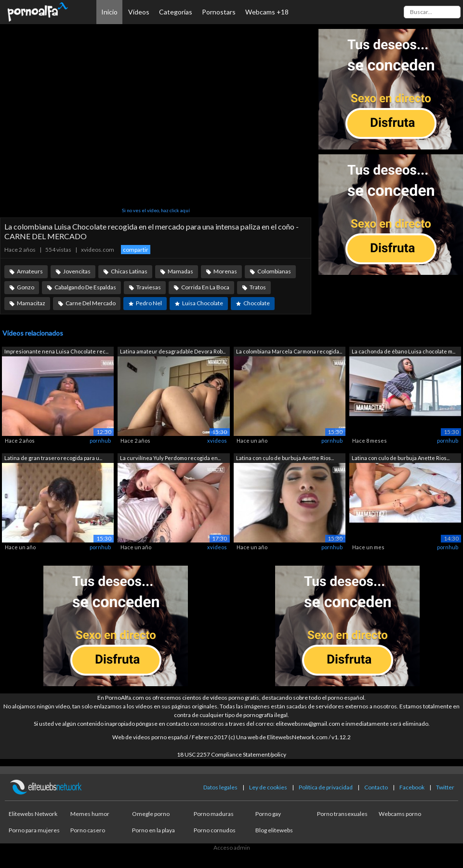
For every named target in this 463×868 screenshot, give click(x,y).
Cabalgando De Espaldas (85, 287)
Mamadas (180, 271)
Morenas (225, 271)
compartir (136, 250)
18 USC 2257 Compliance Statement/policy (231, 754)
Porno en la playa (153, 830)
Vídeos (139, 12)
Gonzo (26, 287)
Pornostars (219, 12)
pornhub (100, 441)
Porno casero (88, 830)
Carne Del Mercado (91, 303)
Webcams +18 (267, 12)
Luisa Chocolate (203, 303)
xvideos (217, 441)
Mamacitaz (31, 303)
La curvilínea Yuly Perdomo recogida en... (170, 458)
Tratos (258, 287)
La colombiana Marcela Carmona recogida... (289, 351)
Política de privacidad (326, 787)
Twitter (445, 787)
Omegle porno (151, 814)
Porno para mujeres (34, 830)
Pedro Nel (149, 303)
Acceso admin (232, 848)
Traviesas (149, 287)
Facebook (412, 787)
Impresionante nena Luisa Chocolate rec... (56, 351)
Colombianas (274, 271)
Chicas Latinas (129, 271)
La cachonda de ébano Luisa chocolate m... (403, 351)
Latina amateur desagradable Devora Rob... (173, 351)
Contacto (376, 787)
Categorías (176, 12)
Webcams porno (400, 814)
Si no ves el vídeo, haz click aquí (156, 210)
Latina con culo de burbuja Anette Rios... (285, 458)
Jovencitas (77, 271)
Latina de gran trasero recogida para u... (53, 458)
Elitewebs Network (33, 814)
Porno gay (268, 814)
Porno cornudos (215, 830)
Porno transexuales (342, 814)
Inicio (109, 12)
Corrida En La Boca (205, 287)
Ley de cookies (268, 787)
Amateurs (30, 271)
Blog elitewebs (274, 830)
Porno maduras (214, 814)
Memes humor (90, 814)
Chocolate (257, 303)
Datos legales (220, 787)
